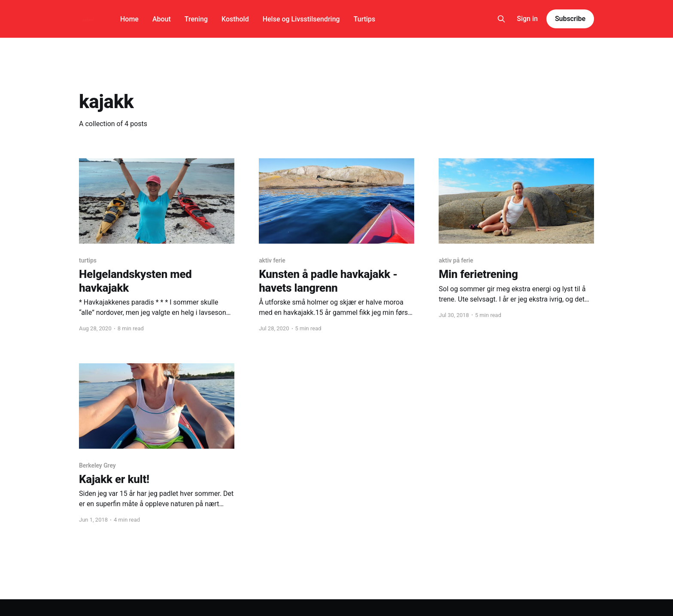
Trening (196, 19)
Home (129, 19)
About (162, 19)
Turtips (365, 19)
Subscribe (570, 19)
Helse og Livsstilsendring (301, 19)
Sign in (527, 19)
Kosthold (235, 19)
